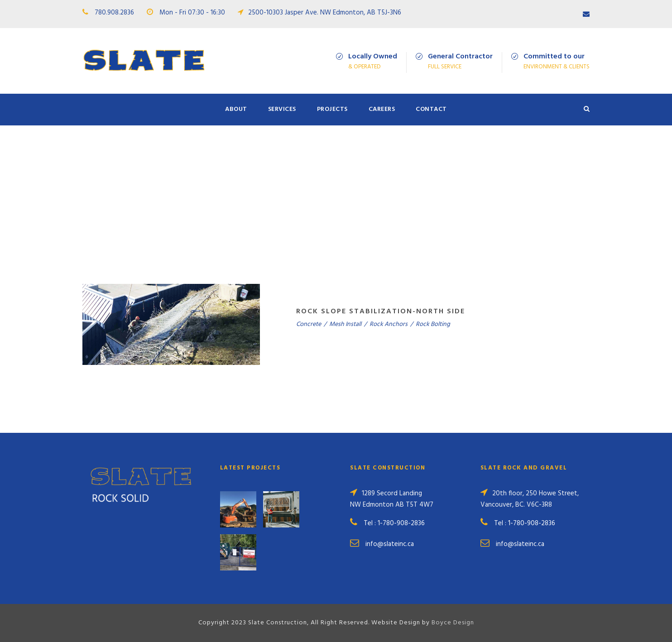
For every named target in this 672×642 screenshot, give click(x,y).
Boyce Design (453, 623)
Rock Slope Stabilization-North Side (381, 311)
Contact (431, 109)
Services (282, 109)
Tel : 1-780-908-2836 (394, 523)
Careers (382, 109)
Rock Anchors (389, 324)
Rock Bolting (433, 324)
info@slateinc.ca (390, 544)
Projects (332, 109)
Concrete (309, 324)
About (236, 109)
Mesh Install (345, 324)
